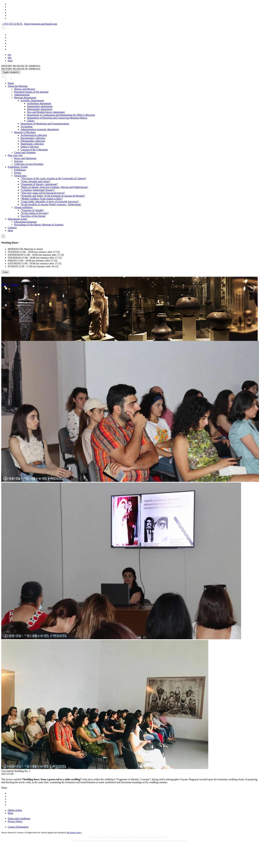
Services (18, 161)
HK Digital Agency (74, 833)
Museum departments (25, 98)
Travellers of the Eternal (33, 216)
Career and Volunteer (25, 152)
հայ (10, 61)
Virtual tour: (20, 176)
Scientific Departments (32, 100)
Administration (22, 95)
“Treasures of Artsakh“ (32, 210)
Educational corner (17, 219)
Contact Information (18, 827)
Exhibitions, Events (18, 167)
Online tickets (15, 810)
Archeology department (39, 103)
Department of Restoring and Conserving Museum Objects (57, 118)
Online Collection (30, 147)
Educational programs (25, 222)
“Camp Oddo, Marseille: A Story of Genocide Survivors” (50, 202)
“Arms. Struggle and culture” (36, 181)
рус (10, 55)
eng (10, 58)
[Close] (3, 236)
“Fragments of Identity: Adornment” (39, 184)
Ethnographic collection (33, 141)
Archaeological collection (34, 135)
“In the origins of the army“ (35, 213)
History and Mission (25, 89)
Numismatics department (40, 106)
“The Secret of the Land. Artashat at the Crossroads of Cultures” (53, 178)
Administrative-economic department (40, 129)
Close (5, 272)
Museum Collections (25, 132)
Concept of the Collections (34, 150)
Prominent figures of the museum (31, 92)
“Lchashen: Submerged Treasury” (38, 190)
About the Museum (18, 86)
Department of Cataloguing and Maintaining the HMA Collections (61, 115)
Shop (10, 230)
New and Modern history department (46, 112)
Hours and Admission (25, 158)
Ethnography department (40, 109)
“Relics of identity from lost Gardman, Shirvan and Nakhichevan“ (54, 187)
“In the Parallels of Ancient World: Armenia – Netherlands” (51, 204)
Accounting (26, 126)
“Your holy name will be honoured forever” (43, 193)
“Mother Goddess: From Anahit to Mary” (42, 199)
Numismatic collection (32, 144)
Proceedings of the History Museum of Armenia (39, 225)
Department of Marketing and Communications (45, 124)
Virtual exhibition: (24, 207)
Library (31, 121)
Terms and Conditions (19, 819)
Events (18, 173)
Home (11, 83)
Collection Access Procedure (29, 164)
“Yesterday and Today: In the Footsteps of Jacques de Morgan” (53, 196)
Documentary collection (33, 138)
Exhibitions (20, 170)
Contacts (12, 228)
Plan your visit (15, 155)
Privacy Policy (15, 821)
